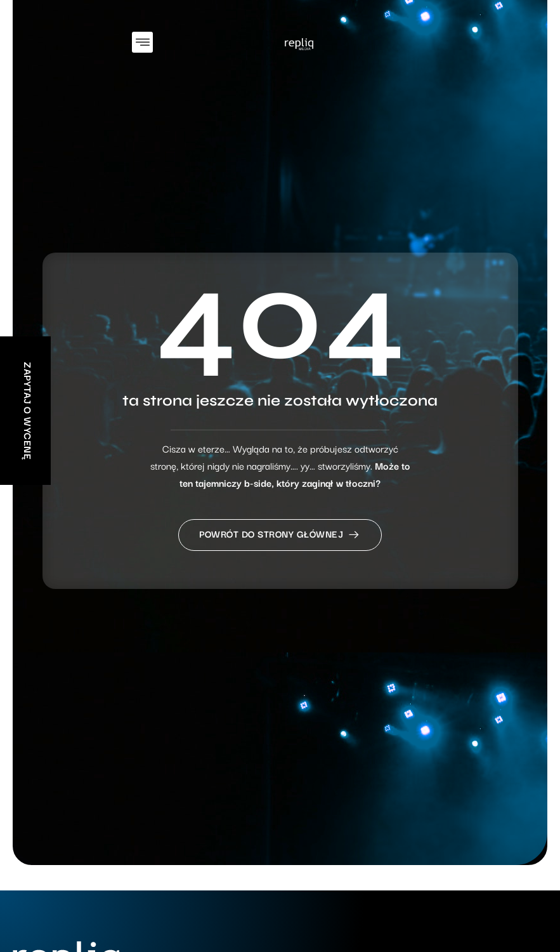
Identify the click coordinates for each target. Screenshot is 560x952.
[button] (142, 42)
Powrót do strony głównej (280, 538)
